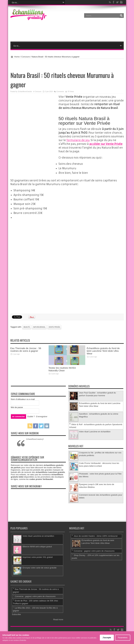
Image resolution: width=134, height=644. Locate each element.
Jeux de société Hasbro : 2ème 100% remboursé (96, 536)
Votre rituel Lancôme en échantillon (95, 432)
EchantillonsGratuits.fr (35, 439)
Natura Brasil (39, 327)
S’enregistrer (42, 416)
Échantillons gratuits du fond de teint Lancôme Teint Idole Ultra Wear (103, 351)
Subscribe (16, 614)
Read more (58, 619)
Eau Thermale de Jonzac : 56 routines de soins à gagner (26, 350)
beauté (27, 327)
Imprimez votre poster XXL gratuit (38, 557)
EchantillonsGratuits (25, 92)
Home (17, 57)
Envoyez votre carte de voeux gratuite (40, 568)
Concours (26, 57)
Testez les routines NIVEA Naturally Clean (62, 369)
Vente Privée (54, 327)
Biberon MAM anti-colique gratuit (37, 547)
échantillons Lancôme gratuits (50, 472)
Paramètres (123, 638)
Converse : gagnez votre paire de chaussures (94, 551)
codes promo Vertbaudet (41, 479)
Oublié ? (31, 416)
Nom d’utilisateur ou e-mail (23, 399)
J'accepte (107, 638)
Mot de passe (17, 407)
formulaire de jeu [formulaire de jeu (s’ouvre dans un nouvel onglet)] (78, 140)
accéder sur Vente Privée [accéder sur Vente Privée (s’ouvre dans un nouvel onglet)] (106, 144)
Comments (60, 92)
